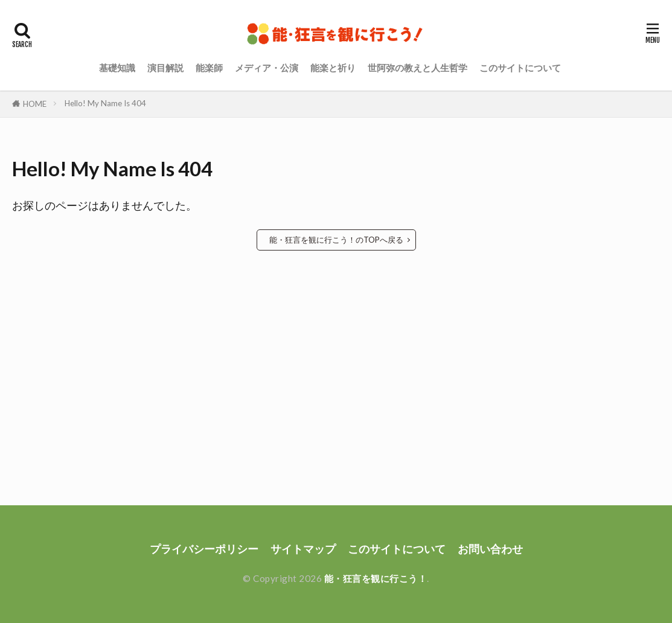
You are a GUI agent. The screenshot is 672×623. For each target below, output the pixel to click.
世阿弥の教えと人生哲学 (418, 68)
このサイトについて (520, 68)
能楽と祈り (333, 68)
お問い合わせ (490, 549)
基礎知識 (117, 68)
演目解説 (165, 68)
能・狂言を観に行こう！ (376, 578)
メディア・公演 (267, 68)
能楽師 (209, 68)
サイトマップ (303, 549)
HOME (35, 104)
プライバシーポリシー (204, 549)
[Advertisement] (336, 348)
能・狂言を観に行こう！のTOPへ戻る (336, 240)
